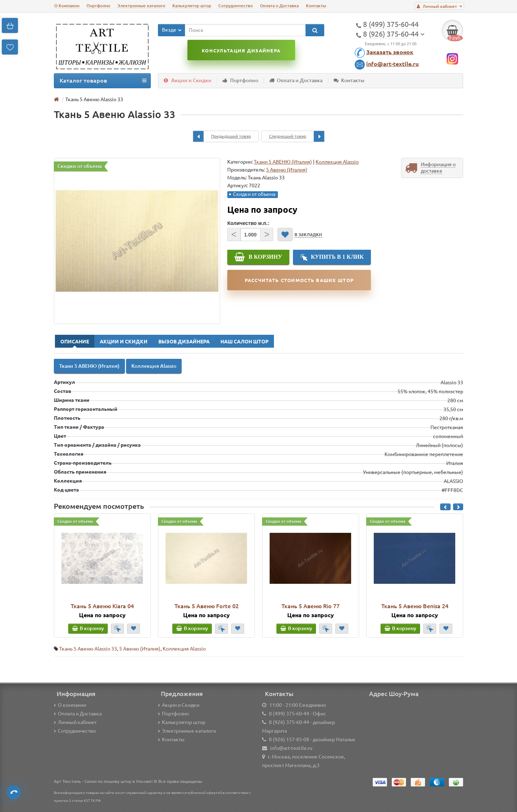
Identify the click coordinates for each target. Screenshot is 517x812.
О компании (70, 705)
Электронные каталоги (141, 6)
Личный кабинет (75, 722)
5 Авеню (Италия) (140, 649)
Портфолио (98, 6)
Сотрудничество (236, 6)
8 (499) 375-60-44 (289, 714)
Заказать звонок (390, 52)
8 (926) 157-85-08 (289, 740)
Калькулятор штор (192, 6)
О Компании (67, 6)
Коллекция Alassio (337, 162)
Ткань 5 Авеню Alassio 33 (88, 649)
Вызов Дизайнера (184, 342)
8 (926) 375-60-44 (289, 722)
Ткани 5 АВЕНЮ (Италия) (283, 162)
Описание (75, 342)
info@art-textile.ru (392, 64)
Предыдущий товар (222, 136)
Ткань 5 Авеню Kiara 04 (102, 606)
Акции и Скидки (188, 80)
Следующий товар (297, 136)
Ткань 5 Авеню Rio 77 (311, 606)
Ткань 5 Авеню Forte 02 (207, 606)
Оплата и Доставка (279, 6)
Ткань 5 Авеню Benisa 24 (415, 606)
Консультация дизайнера (241, 51)
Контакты (316, 6)
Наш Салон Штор (244, 342)
